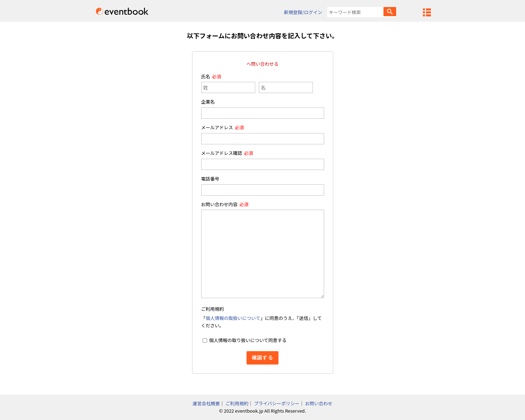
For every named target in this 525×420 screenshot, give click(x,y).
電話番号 (210, 179)
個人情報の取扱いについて (233, 318)
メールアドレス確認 (222, 153)
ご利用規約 (237, 403)
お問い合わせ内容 (219, 204)
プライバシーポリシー (277, 403)
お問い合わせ (319, 403)
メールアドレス (217, 127)
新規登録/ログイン (303, 12)
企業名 (208, 102)
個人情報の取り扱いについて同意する (248, 340)
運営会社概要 (206, 403)
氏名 (206, 76)
